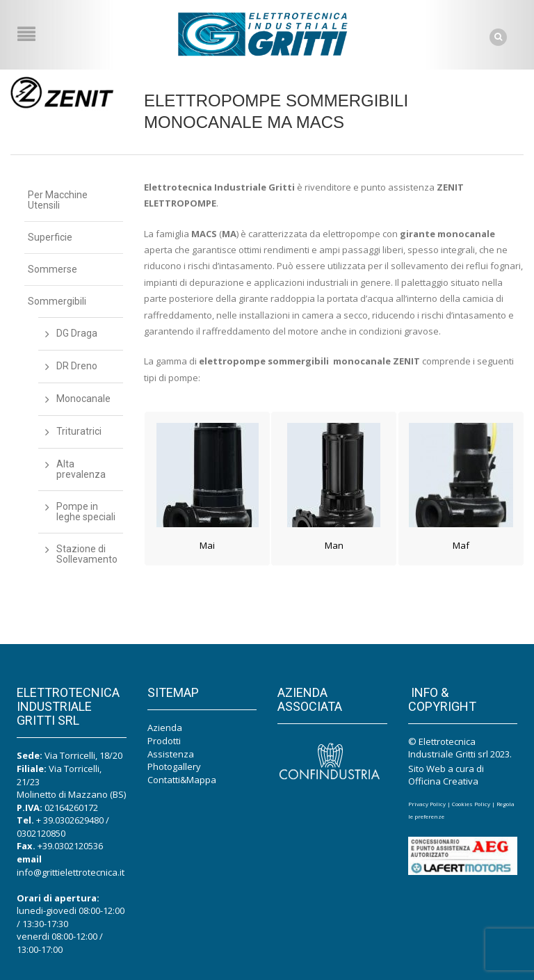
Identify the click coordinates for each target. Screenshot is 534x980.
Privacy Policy (427, 804)
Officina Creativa (443, 781)
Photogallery (174, 766)
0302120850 (41, 833)
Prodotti (164, 741)
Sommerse (52, 269)
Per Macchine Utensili (58, 200)
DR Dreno (77, 366)
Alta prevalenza (81, 469)
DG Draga (77, 333)
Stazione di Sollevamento (87, 554)
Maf (461, 545)
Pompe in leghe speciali (86, 512)
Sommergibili (57, 301)
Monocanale (83, 399)
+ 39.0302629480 (70, 820)
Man (334, 545)
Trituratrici (79, 431)
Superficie (50, 237)
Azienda (165, 728)
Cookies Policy (471, 804)
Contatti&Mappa (182, 780)
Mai (207, 545)
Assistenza (171, 754)
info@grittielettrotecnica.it (71, 872)
